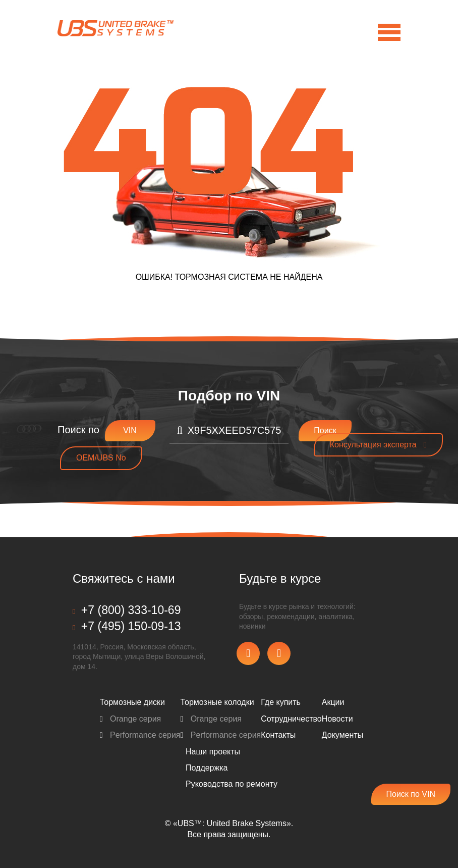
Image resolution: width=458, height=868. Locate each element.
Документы (342, 735)
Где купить (281, 702)
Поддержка (207, 768)
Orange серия (131, 719)
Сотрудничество (291, 719)
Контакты (278, 735)
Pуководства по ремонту (232, 784)
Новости (337, 719)
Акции (333, 702)
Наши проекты (213, 752)
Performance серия (140, 735)
